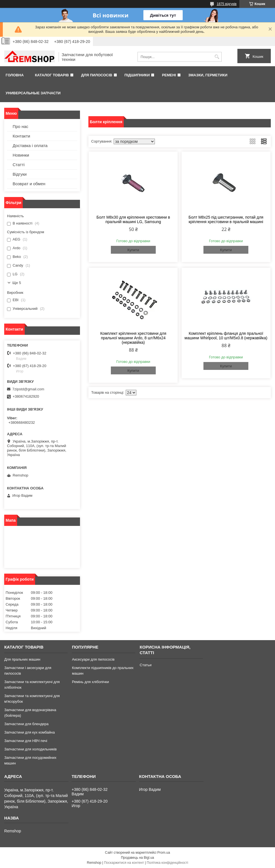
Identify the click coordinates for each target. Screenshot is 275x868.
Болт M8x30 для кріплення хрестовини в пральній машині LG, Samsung (133, 219)
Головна (15, 75)
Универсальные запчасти (33, 93)
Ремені (169, 75)
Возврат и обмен (29, 184)
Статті (19, 165)
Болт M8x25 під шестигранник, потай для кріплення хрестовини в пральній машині (226, 219)
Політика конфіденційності (168, 863)
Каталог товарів (52, 75)
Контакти (21, 136)
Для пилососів (97, 75)
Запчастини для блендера (26, 724)
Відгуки (20, 174)
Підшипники (137, 75)
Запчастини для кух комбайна (29, 732)
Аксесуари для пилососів (93, 659)
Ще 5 (17, 283)
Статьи (146, 665)
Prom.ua (164, 853)
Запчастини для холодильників (30, 749)
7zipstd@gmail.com (28, 389)
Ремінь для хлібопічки (90, 682)
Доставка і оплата (30, 146)
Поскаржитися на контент (124, 863)
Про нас (20, 126)
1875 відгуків (227, 4)
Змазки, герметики (208, 75)
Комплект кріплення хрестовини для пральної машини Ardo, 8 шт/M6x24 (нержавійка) (133, 338)
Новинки (21, 155)
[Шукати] (217, 57)
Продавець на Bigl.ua (137, 858)
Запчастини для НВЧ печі (26, 741)
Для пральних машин (22, 659)
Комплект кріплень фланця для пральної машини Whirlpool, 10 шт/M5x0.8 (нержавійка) (226, 336)
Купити (133, 250)
